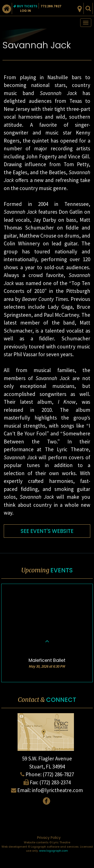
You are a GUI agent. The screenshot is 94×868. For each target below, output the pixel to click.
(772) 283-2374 (55, 782)
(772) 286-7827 (58, 774)
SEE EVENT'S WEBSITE (47, 531)
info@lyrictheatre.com (57, 790)
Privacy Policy (49, 838)
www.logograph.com (54, 851)
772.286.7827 (51, 6)
